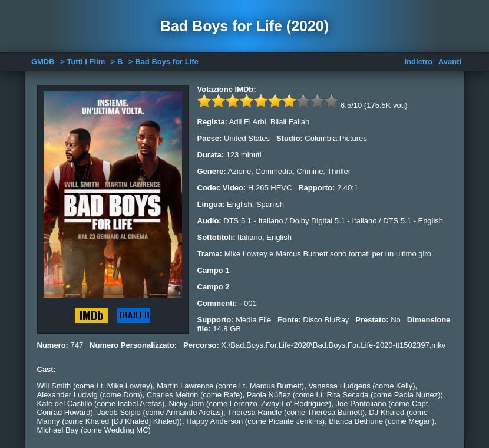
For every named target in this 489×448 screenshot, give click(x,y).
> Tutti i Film (82, 62)
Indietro (419, 62)
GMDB (43, 62)
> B (117, 62)
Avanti (450, 62)
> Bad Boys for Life (163, 62)
